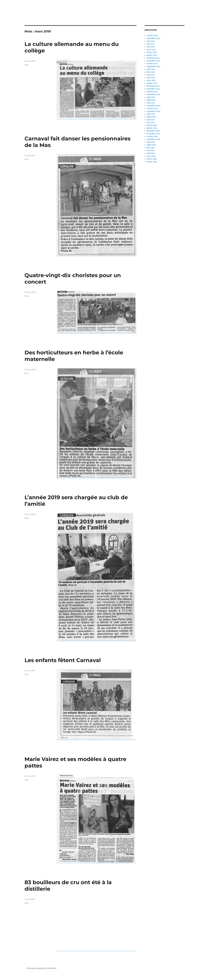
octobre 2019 (152, 136)
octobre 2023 (152, 36)
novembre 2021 (153, 89)
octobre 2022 (152, 64)
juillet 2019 (151, 145)
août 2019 (151, 142)
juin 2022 (151, 72)
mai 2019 (150, 150)
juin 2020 (151, 120)
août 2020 (151, 114)
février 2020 (152, 125)
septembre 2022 (153, 66)
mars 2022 (151, 80)
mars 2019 (151, 156)
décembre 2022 (153, 58)
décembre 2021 (153, 86)
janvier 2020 (152, 128)
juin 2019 (151, 148)
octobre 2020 (152, 108)
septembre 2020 (153, 111)
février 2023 (152, 52)
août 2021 (151, 97)
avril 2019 (151, 153)
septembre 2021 (153, 94)
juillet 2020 (151, 117)
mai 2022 (151, 75)
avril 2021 (151, 103)
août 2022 (151, 69)
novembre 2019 (153, 134)
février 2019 (152, 159)
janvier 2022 (152, 83)
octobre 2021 (152, 92)
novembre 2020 (153, 106)
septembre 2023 (153, 38)
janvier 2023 (152, 55)
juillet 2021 (151, 100)
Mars (27, 65)
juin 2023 (151, 41)
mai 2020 (151, 122)
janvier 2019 (152, 162)
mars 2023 (151, 50)
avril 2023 (151, 47)
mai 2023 (150, 44)
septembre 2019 (153, 139)
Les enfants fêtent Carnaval (63, 660)
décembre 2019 (153, 131)
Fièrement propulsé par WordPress (42, 968)
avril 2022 (151, 78)
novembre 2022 (153, 61)
